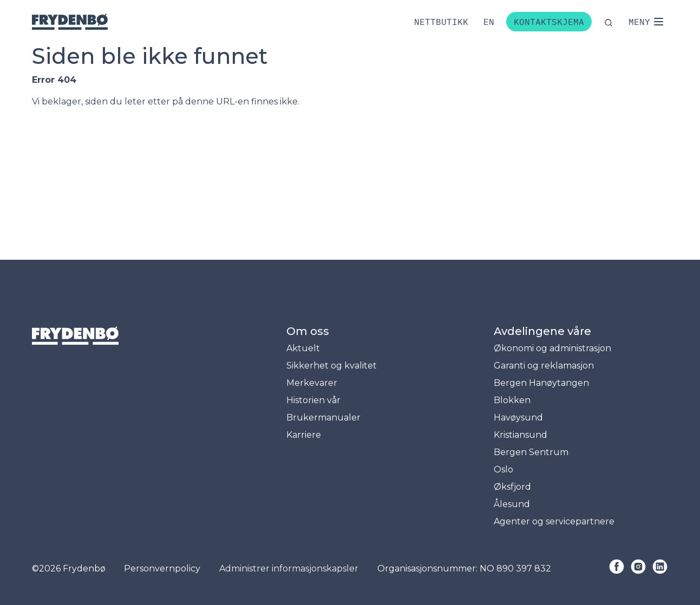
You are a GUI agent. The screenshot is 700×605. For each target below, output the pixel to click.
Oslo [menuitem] (503, 469)
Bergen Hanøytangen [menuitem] (541, 383)
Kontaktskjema (549, 22)
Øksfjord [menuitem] (512, 487)
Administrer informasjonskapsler (289, 568)
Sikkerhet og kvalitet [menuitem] (332, 366)
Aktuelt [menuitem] (303, 348)
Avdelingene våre (542, 331)
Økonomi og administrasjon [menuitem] (552, 348)
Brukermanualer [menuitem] (323, 417)
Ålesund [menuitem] (512, 504)
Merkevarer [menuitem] (312, 383)
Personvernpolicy (162, 568)
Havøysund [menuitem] (518, 417)
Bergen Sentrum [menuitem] (531, 452)
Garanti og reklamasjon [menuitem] (544, 366)
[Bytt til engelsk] (489, 22)
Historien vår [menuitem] (313, 400)
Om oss (308, 331)
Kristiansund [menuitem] (521, 435)
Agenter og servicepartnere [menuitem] (554, 521)
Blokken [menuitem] (512, 400)
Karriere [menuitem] (304, 435)
